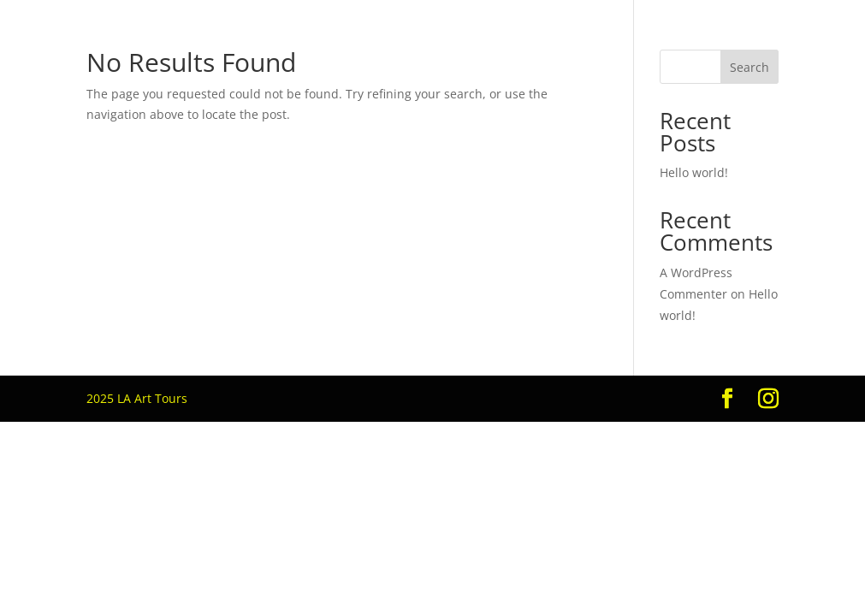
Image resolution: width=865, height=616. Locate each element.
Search (749, 67)
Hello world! (694, 172)
